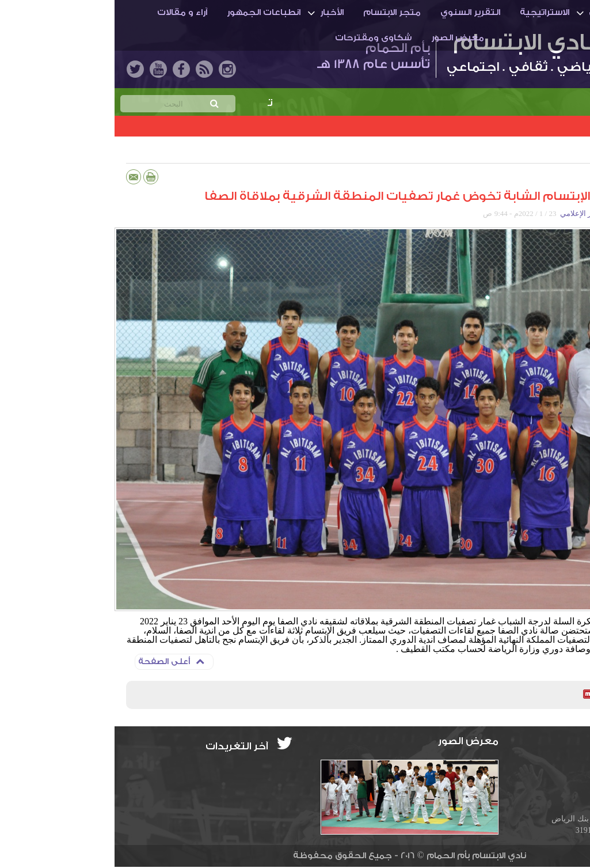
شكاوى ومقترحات (259, 38)
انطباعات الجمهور (149, 12)
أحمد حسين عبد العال (534, 213)
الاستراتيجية (430, 12)
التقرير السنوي (356, 12)
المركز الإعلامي (470, 213)
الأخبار (217, 12)
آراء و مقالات (68, 12)
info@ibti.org (541, 765)
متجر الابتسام (277, 12)
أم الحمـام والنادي (511, 12)
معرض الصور (343, 38)
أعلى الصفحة (57, 662)
